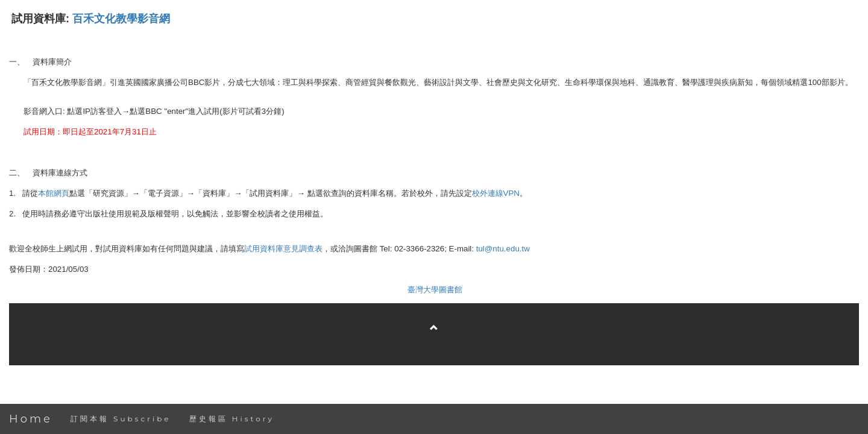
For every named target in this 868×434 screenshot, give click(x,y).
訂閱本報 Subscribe (121, 419)
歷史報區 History (232, 419)
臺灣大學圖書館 (435, 290)
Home (31, 419)
